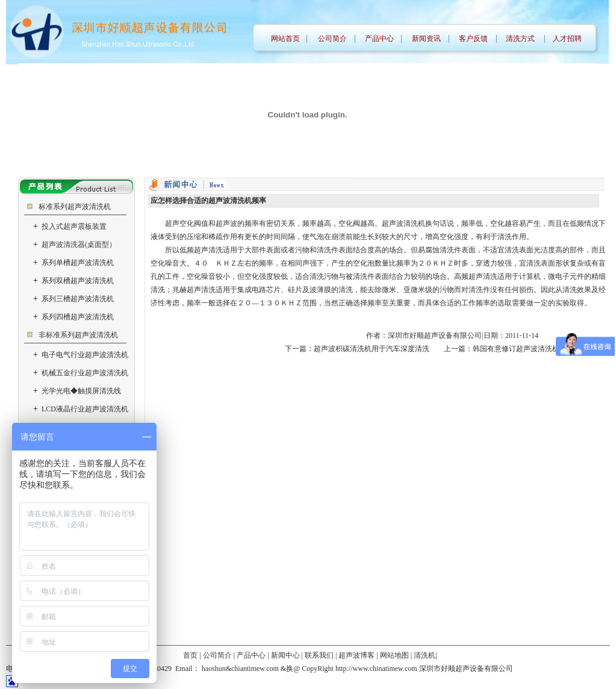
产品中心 (379, 39)
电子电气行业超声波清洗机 (81, 355)
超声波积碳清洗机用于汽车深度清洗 (372, 349)
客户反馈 (473, 39)
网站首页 (285, 39)
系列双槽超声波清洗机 (73, 281)
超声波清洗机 (403, 223)
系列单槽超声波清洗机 (73, 263)
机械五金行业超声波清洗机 (81, 373)
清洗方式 (520, 39)
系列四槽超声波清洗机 (73, 317)
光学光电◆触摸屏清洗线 (77, 391)
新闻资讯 (426, 39)
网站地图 (394, 655)
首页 (190, 655)
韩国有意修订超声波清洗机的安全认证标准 (541, 349)
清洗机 (425, 655)
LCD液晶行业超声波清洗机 (81, 409)
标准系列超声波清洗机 (75, 207)
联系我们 (319, 655)
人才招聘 (567, 39)
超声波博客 (356, 655)
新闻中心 (285, 655)
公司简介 (332, 39)
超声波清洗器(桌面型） (75, 245)
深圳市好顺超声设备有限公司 (435, 335)
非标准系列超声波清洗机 (78, 335)
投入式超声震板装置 (70, 226)
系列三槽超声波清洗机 (73, 299)
